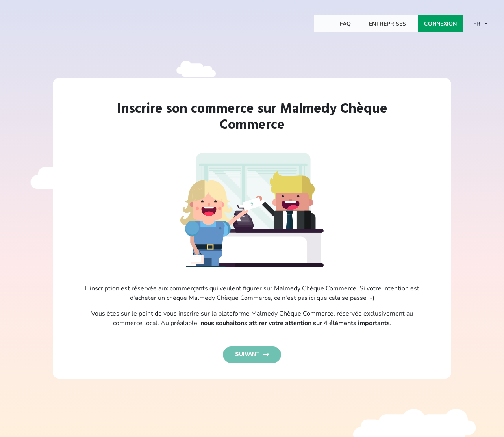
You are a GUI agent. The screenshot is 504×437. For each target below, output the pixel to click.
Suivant (252, 354)
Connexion (440, 23)
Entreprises (387, 23)
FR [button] (477, 23)
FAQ (345, 23)
